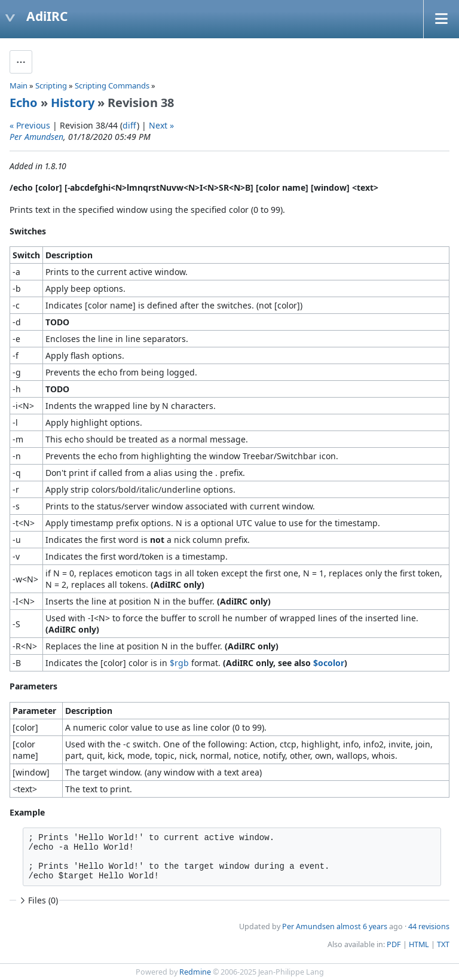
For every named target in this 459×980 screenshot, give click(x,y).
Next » (161, 125)
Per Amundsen (36, 137)
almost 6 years (362, 926)
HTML (419, 944)
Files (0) (38, 900)
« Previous (30, 125)
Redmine (195, 972)
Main (19, 86)
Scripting (51, 86)
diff (130, 125)
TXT (443, 944)
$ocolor (329, 663)
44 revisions (429, 926)
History (73, 103)
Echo (24, 103)
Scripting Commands (112, 86)
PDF (394, 944)
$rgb (179, 663)
